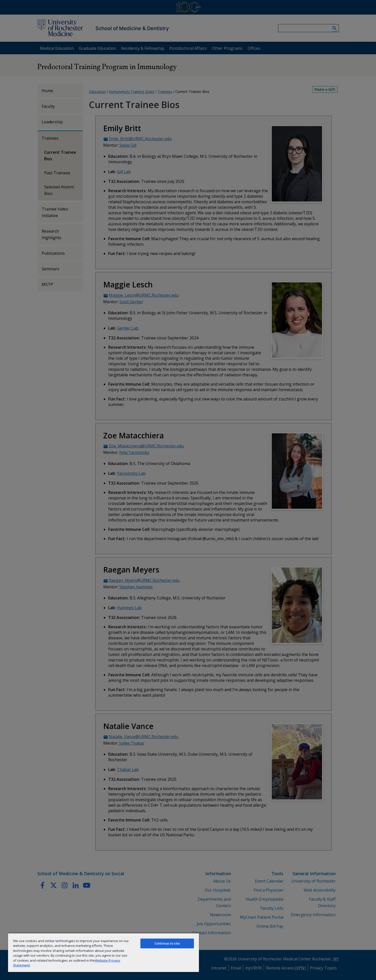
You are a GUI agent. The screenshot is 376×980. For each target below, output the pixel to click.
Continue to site (167, 943)
